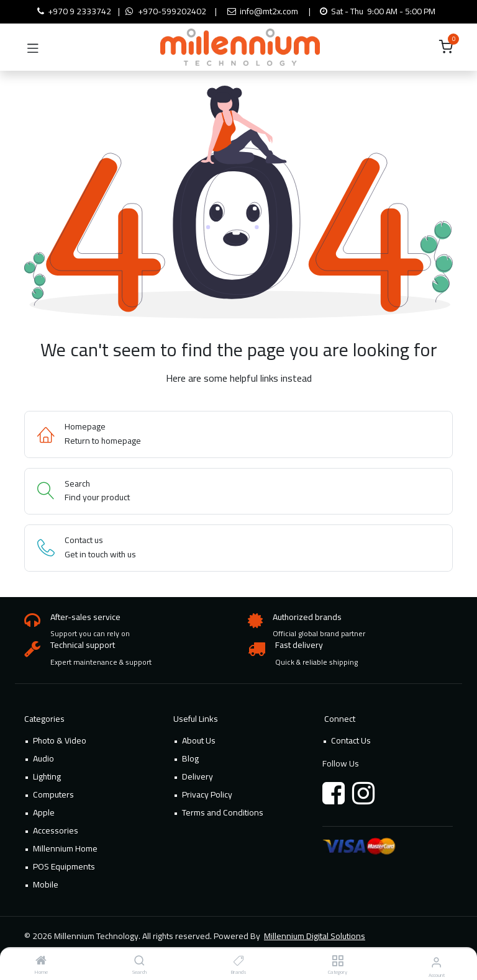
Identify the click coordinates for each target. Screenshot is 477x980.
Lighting (47, 776)
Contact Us (351, 740)
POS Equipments (64, 866)
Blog (190, 758)
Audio (43, 758)
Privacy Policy (207, 794)
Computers (53, 794)
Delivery (198, 776)
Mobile (46, 884)
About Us (199, 740)
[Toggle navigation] (33, 47)
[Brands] (239, 961)
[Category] (338, 961)
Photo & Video (60, 740)
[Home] (41, 961)
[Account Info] (436, 962)
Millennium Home (65, 848)
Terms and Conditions (223, 812)
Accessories (56, 830)
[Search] (139, 961)
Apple (44, 812)
